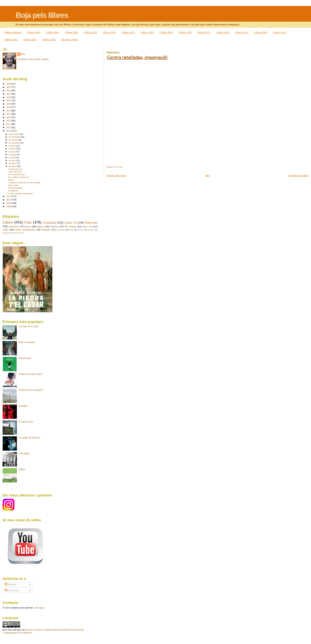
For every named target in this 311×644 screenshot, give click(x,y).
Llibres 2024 (72, 32)
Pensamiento (8, 233)
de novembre (15, 137)
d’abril (12, 157)
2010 (9, 200)
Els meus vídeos (70, 39)
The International (15, 188)
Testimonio (14, 227)
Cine (28, 222)
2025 (9, 87)
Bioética (54, 227)
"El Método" (13, 191)
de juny (12, 151)
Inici (207, 175)
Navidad (119, 167)
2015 (9, 121)
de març (12, 160)
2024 (9, 91)
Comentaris (12, 590)
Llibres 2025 (53, 32)
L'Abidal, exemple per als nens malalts (24, 183)
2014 (9, 124)
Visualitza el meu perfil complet (33, 59)
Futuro (11, 180)
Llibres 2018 (185, 32)
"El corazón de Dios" (17, 174)
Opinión (91, 230)
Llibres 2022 (109, 32)
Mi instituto (71, 227)
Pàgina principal (13, 32)
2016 (9, 117)
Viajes (6, 230)
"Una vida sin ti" (15, 172)
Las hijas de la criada (29, 326)
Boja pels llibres (42, 15)
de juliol (13, 148)
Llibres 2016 (223, 32)
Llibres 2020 (147, 32)
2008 (9, 207)
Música (41, 227)
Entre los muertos (27, 342)
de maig (12, 154)
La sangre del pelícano (29, 438)
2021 (9, 101)
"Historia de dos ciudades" (31, 390)
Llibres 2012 (11, 39)
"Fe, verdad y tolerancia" (18, 177)
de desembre (15, 134)
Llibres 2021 (128, 32)
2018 (9, 111)
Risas (28, 227)
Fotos (81, 230)
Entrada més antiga (299, 175)
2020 (9, 104)
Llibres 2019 (166, 32)
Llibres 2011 (30, 39)
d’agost (12, 146)
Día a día (88, 227)
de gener (13, 166)
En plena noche (26, 422)
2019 (9, 107)
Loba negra (24, 454)
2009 (9, 203)
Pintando (46, 230)
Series (18, 233)
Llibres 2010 (49, 39)
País (72, 230)
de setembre (14, 143)
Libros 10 (70, 223)
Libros (8, 222)
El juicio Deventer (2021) (31, 374)
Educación (91, 223)
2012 (9, 131)
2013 (9, 128)
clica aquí (39, 608)
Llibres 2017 (204, 32)
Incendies (23, 406)
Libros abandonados (25, 230)
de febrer (13, 163)
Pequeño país (25, 358)
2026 (9, 84)
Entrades (11, 584)
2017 (9, 114)
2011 (9, 196)
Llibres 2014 (261, 32)
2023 (9, 94)
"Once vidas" (13, 185)
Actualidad (49, 223)
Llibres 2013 (279, 32)
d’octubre (13, 140)
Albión (22, 469)
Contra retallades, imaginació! (137, 57)
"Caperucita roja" (15, 169)
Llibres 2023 (90, 32)
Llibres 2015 (242, 32)
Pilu (23, 54)
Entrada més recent (116, 175)
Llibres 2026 (34, 32)
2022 (9, 97)
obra (10, 630)
